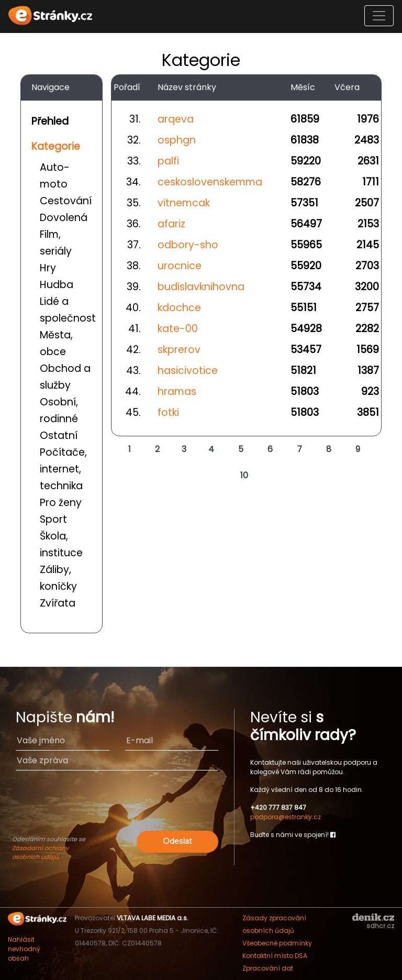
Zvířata (58, 603)
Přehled (50, 121)
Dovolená (64, 218)
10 (244, 475)
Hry (48, 268)
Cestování (66, 201)
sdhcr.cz (380, 926)
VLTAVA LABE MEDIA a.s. (153, 918)
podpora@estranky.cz (286, 817)
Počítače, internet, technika (63, 469)
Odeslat (177, 841)
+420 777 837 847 (278, 807)
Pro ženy (61, 503)
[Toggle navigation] (379, 16)
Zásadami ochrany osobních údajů (40, 852)
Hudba (57, 285)
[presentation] (117, 808)
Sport (53, 519)
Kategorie (56, 146)
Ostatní (59, 436)
